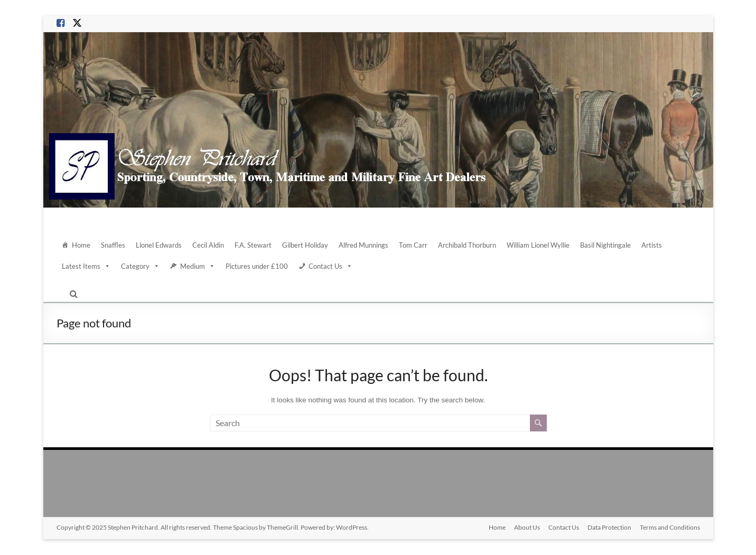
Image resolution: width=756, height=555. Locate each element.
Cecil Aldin (208, 245)
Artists (652, 245)
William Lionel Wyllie (538, 245)
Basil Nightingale (605, 245)
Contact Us (330, 266)
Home (81, 245)
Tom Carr (413, 245)
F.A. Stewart (253, 245)
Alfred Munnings (363, 245)
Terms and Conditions (670, 527)
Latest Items (86, 266)
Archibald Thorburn (467, 245)
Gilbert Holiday (305, 245)
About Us (527, 527)
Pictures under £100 (257, 266)
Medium (198, 266)
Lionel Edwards (159, 245)
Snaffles (113, 245)
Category (140, 266)
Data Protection (609, 527)
